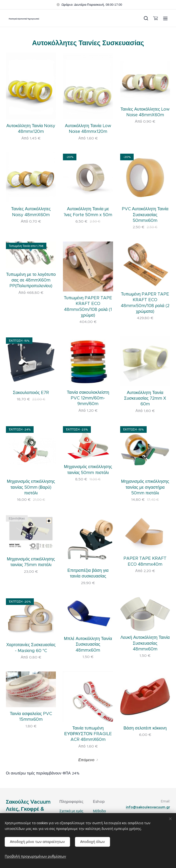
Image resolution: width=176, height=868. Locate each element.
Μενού (165, 18)
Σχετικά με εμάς (71, 811)
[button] (146, 18)
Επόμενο (86, 760)
